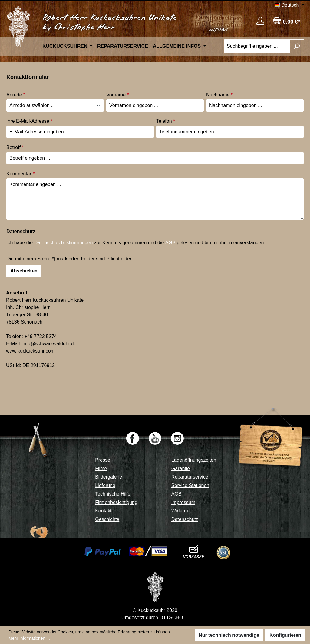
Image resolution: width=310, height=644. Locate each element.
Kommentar (20, 174)
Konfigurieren (285, 635)
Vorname (118, 95)
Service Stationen (190, 485)
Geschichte (107, 519)
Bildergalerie (109, 477)
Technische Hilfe (113, 494)
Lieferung (105, 485)
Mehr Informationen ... (29, 638)
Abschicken (24, 271)
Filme (101, 468)
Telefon (166, 121)
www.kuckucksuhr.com (30, 351)
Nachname (219, 95)
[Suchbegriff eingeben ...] (257, 46)
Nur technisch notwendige (229, 635)
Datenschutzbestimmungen (64, 243)
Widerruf (180, 511)
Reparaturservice (190, 477)
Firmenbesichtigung (116, 502)
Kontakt (103, 511)
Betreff (15, 147)
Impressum (183, 502)
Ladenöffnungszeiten (194, 460)
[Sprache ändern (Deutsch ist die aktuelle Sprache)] (289, 5)
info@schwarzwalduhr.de (49, 344)
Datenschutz (185, 519)
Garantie (181, 468)
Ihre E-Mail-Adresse (29, 121)
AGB (170, 243)
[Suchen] (297, 46)
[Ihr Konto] (260, 21)
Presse (103, 460)
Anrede (16, 95)
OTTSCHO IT (174, 618)
